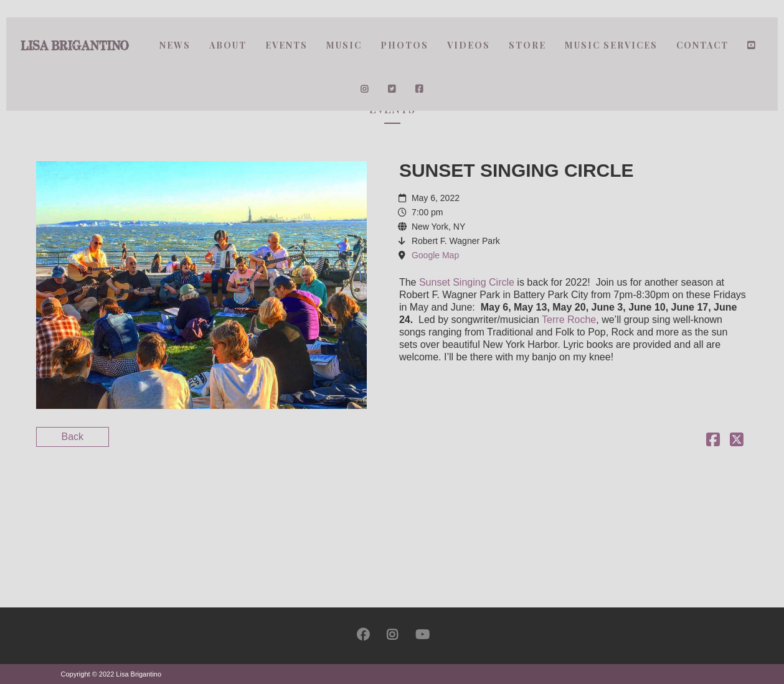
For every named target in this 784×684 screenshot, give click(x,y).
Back (73, 437)
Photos (404, 45)
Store (527, 45)
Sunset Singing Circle (467, 282)
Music (344, 45)
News (175, 45)
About (228, 45)
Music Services (611, 45)
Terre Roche (569, 320)
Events (286, 45)
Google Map (435, 255)
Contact (702, 45)
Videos (469, 45)
